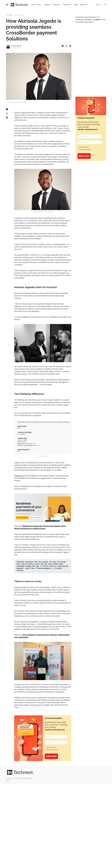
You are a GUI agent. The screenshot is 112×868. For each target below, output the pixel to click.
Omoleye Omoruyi (16, 46)
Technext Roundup (51, 750)
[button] (7, 5)
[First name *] (56, 737)
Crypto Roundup (51, 747)
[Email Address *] (56, 742)
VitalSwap (18, 476)
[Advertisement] (91, 44)
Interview (9, 15)
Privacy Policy (25, 778)
